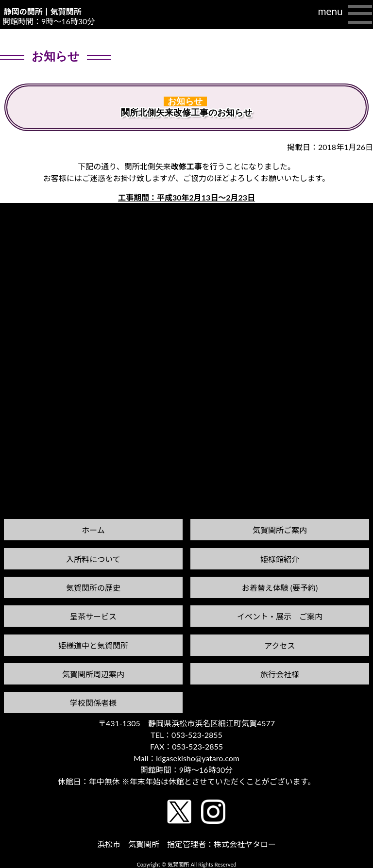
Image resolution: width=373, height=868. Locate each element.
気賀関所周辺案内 (93, 674)
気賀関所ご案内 (280, 530)
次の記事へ (348, 220)
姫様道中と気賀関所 (93, 645)
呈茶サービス (93, 616)
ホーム (93, 530)
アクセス (280, 645)
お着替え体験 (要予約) (280, 588)
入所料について (93, 559)
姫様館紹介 (280, 559)
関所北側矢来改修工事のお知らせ (186, 113)
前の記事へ (25, 229)
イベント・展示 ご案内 (280, 616)
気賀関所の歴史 (93, 588)
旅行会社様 (280, 674)
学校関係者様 (93, 703)
